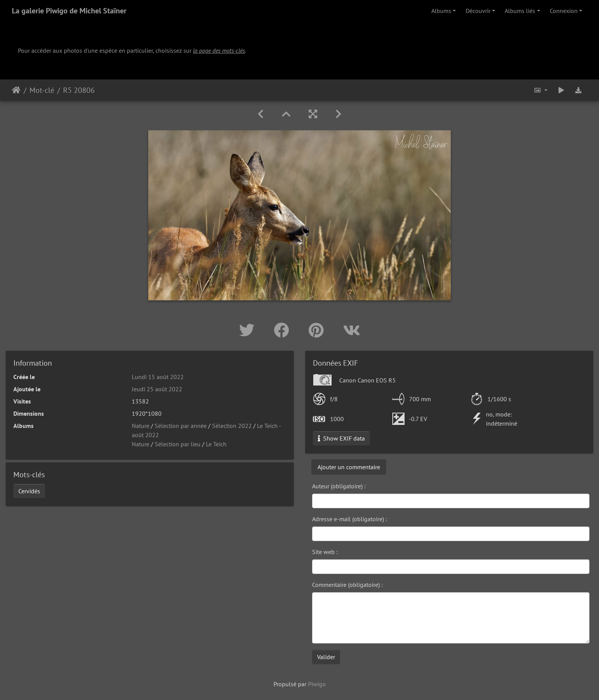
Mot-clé (42, 90)
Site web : (325, 552)
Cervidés (29, 491)
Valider (326, 657)
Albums (441, 11)
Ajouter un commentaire (349, 467)
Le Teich (216, 444)
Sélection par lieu (178, 444)
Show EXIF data (341, 438)
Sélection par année (181, 426)
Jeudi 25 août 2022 (157, 389)
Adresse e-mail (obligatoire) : (350, 519)
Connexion (564, 11)
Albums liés (520, 11)
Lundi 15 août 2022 (158, 377)
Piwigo (317, 684)
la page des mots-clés (219, 50)
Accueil (16, 90)
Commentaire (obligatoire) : (347, 585)
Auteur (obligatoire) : (339, 486)
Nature (141, 426)
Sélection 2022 (232, 426)
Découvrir (478, 11)
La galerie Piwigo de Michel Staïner (69, 11)
